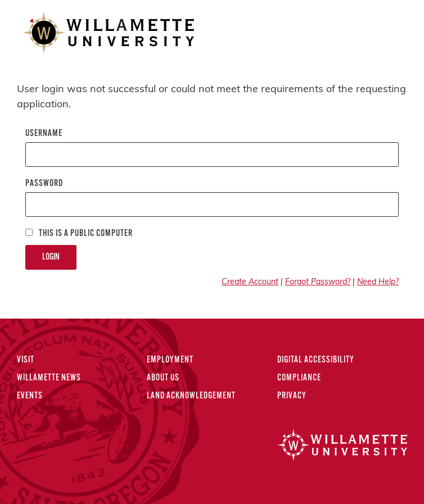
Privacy (292, 396)
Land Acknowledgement (191, 396)
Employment (170, 360)
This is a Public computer (79, 233)
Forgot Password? (318, 282)
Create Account (250, 282)
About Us (163, 378)
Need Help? (378, 282)
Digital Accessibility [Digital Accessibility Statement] (316, 360)
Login (51, 257)
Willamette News (49, 378)
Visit (26, 360)
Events (30, 396)
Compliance (299, 378)
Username (44, 134)
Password (44, 184)
